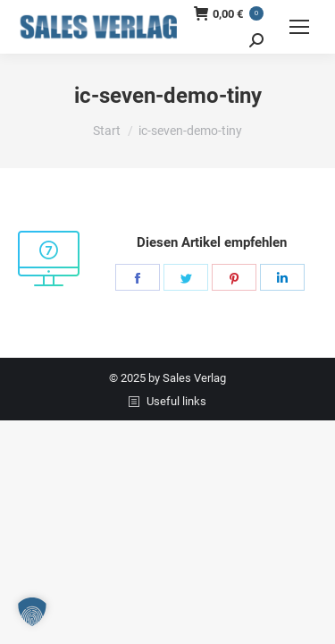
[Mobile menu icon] (299, 27)
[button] (32, 612)
